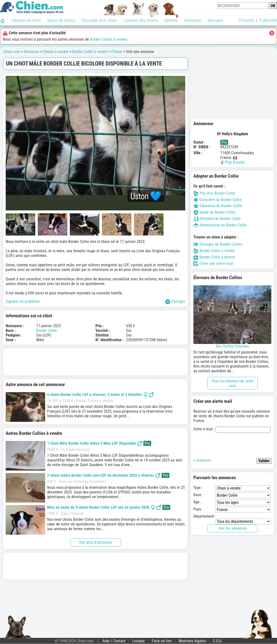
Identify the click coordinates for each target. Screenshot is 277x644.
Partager (175, 302)
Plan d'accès (235, 162)
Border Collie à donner (214, 257)
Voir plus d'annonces (95, 542)
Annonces (193, 20)
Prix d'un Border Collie (214, 193)
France (117, 52)
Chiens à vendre (56, 52)
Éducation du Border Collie (218, 206)
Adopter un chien (26, 20)
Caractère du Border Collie (218, 200)
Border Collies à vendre (109, 39)
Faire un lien (162, 641)
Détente (171, 20)
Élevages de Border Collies (218, 244)
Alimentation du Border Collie (220, 225)
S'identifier (268, 20)
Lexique (138, 641)
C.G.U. (218, 641)
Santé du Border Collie (214, 212)
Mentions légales (192, 641)
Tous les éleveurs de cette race (232, 383)
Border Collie (47, 330)
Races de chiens (61, 20)
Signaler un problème (23, 301)
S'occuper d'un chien (99, 20)
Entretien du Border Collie (217, 219)
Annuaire (215, 20)
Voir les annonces (232, 528)
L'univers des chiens (141, 20)
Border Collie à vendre (90, 52)
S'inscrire (246, 20)
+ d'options (202, 460)
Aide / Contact (114, 641)
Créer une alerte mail (213, 263)
